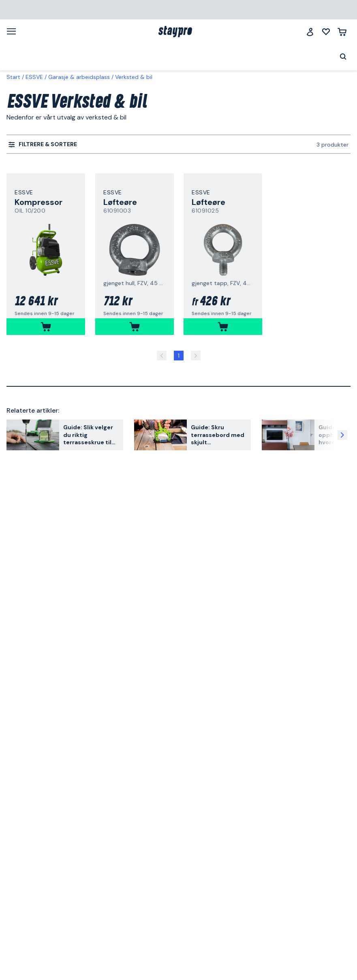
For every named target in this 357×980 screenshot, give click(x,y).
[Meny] (14, 31)
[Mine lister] (326, 32)
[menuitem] (43, 145)
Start (13, 77)
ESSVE (34, 77)
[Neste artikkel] (342, 435)
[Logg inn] (310, 32)
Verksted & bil (134, 77)
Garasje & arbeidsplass (79, 77)
